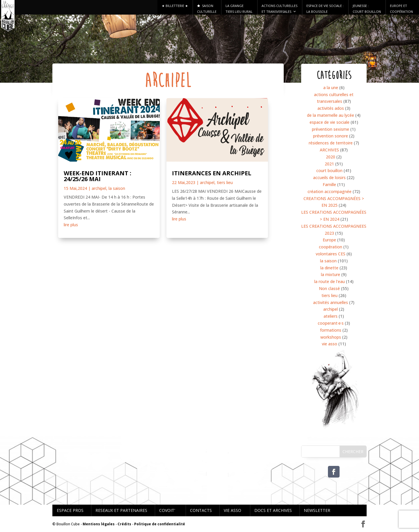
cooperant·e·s (331, 323)
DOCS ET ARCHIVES (273, 510)
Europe (329, 240)
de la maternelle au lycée (331, 115)
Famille (329, 184)
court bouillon (329, 170)
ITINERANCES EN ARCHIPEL (212, 173)
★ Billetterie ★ (175, 6)
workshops (331, 337)
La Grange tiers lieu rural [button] (239, 9)
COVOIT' (167, 510)
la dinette (329, 268)
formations (331, 330)
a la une (331, 88)
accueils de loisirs (329, 177)
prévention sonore (331, 136)
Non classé (329, 288)
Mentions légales (99, 524)
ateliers (331, 316)
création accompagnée (330, 191)
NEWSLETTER (317, 510)
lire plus (71, 225)
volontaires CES (331, 254)
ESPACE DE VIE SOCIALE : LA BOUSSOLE (325, 9)
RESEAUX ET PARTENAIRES (121, 510)
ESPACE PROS (70, 510)
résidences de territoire (331, 143)
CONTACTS (201, 510)
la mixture (331, 274)
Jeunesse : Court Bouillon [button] (367, 9)
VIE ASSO (232, 510)
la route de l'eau (330, 281)
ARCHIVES (329, 150)
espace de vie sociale (330, 122)
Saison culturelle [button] (207, 9)
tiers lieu (225, 182)
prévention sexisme (331, 129)
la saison (117, 188)
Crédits (124, 524)
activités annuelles (331, 302)
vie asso (330, 344)
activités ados (331, 108)
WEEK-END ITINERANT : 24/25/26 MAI (97, 176)
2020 (331, 157)
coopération (331, 247)
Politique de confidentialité (160, 524)
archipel (99, 188)
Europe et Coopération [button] (401, 9)
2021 (329, 164)
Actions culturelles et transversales (279, 9)
